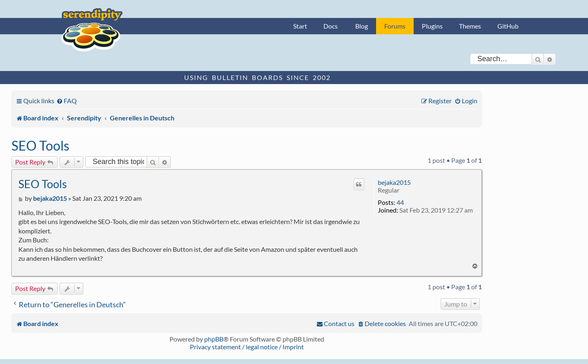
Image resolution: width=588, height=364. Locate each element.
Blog (362, 26)
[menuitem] (67, 101)
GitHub (508, 26)
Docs (331, 26)
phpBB (214, 339)
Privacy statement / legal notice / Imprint (247, 347)
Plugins (432, 26)
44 (400, 202)
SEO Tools (40, 145)
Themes (470, 26)
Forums (395, 26)
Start (300, 26)
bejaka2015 (394, 182)
